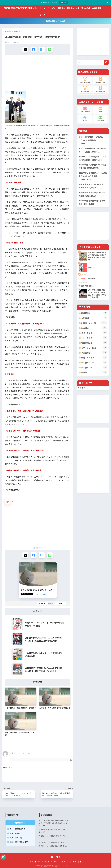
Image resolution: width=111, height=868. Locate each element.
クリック (64, 2)
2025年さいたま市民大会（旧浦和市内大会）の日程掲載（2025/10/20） (93, 176)
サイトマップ (67, 862)
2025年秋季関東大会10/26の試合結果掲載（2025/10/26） (93, 166)
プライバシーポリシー (52, 862)
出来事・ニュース (94, 323)
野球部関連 (94, 313)
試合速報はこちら (55, 21)
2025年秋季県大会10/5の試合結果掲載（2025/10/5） (92, 194)
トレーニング (94, 338)
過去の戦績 (86, 8)
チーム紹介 (51, 8)
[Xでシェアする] (25, 50)
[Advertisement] (38, 74)
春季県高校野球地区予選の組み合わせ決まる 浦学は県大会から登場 (54, 822)
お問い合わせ (100, 119)
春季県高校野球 (100, 89)
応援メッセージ (85, 109)
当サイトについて (37, 862)
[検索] (106, 62)
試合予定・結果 (73, 8)
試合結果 (94, 328)
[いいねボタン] (8, 502)
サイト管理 (77, 862)
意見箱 (100, 109)
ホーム (42, 8)
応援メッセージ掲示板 (48, 836)
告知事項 (94, 318)
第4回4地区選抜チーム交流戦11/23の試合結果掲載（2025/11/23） (91, 140)
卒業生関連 (94, 353)
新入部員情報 (85, 89)
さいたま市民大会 (85, 80)
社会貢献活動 (94, 343)
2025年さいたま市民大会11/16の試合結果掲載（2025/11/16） (93, 158)
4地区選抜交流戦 (100, 80)
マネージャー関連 (94, 348)
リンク (85, 119)
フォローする (40, 594)
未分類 (50, 604)
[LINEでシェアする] (50, 50)
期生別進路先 (94, 367)
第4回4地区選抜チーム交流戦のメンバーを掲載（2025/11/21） (93, 150)
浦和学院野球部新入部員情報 (51, 829)
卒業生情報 (97, 8)
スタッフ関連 (94, 333)
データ (42, 15)
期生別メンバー (94, 362)
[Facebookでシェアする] (34, 50)
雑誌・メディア (94, 357)
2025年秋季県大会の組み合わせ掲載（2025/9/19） (92, 202)
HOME (56, 857)
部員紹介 (61, 8)
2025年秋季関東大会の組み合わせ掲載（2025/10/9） (92, 186)
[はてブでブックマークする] (42, 50)
